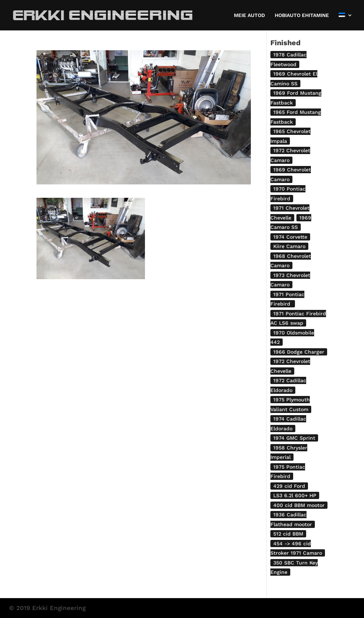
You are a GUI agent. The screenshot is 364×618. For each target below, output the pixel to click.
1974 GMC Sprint (294, 438)
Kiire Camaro (289, 246)
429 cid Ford (289, 486)
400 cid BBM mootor (299, 505)
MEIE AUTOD (249, 15)
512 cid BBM (288, 534)
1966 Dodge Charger (299, 352)
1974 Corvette (290, 237)
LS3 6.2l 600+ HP (295, 495)
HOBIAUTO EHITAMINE (302, 15)
